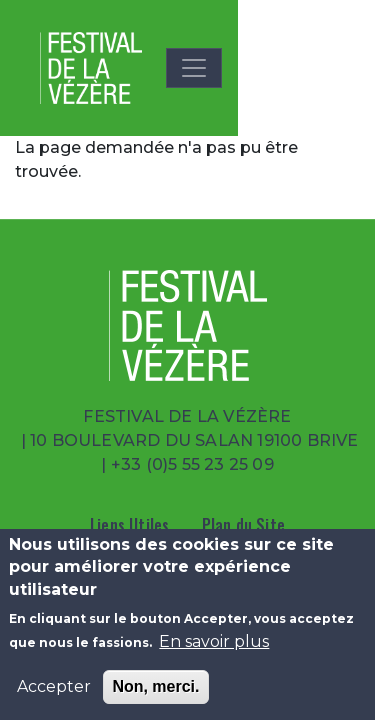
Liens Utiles (129, 525)
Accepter (54, 686)
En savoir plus (214, 641)
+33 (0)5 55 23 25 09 (192, 464)
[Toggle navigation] (194, 68)
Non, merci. (155, 686)
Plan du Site (243, 525)
